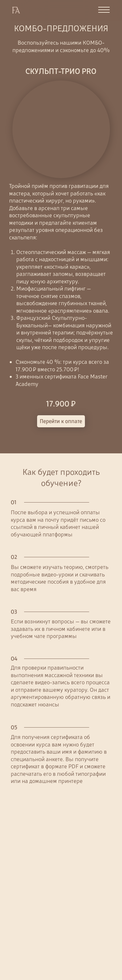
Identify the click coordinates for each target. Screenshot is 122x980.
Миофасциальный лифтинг (52, 289)
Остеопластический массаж (51, 252)
